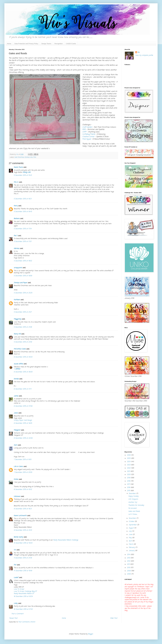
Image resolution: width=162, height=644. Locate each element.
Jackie (16, 396)
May (130, 538)
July (130, 531)
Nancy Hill (17, 334)
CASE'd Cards (71, 44)
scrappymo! (18, 268)
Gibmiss (17, 249)
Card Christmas (19, 157)
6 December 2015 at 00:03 (23, 357)
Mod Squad (87, 139)
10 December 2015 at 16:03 (23, 543)
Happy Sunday (133, 496)
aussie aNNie (18, 364)
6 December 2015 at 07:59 (23, 406)
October (132, 522)
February (132, 547)
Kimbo (16, 479)
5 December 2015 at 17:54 (23, 229)
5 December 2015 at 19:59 (23, 276)
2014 (129, 555)
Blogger (91, 634)
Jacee (16, 413)
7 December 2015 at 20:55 (23, 472)
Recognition (59, 44)
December (132, 494)
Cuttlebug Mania (89, 134)
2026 (129, 455)
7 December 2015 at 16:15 (23, 460)
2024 (129, 462)
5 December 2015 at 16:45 (23, 212)
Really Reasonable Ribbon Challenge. (66, 540)
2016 (129, 488)
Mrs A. (16, 182)
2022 (129, 468)
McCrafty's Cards (20, 349)
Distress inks (29, 157)
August (131, 528)
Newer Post (13, 618)
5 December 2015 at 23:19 (23, 342)
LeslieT (16, 578)
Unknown (17, 496)
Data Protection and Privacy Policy (26, 44)
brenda (16, 379)
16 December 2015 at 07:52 (23, 609)
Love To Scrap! (19, 589)
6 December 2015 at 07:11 (23, 389)
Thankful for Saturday (136, 505)
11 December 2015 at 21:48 (23, 558)
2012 (129, 561)
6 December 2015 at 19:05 (23, 423)
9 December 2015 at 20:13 (23, 530)
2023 (129, 465)
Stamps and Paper (20, 283)
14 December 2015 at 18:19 (23, 571)
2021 (129, 471)
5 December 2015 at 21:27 (23, 312)
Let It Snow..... (133, 514)
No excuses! (133, 508)
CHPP (85, 132)
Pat (15, 565)
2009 (129, 571)
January (132, 551)
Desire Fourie (18, 167)
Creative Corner (89, 137)
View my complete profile (144, 55)
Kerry (16, 206)
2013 (129, 558)
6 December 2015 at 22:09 (23, 438)
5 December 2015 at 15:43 (23, 175)
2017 (129, 484)
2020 (129, 475)
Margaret (17, 430)
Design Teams (46, 44)
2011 (129, 564)
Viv (15, 550)
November (133, 518)
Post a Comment (18, 614)
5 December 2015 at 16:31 (23, 199)
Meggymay (18, 319)
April (131, 541)
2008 (129, 574)
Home (9, 44)
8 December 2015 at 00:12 (23, 490)
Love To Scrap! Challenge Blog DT (25, 591)
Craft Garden (87, 127)
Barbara (17, 219)
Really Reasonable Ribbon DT (24, 594)
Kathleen (17, 300)
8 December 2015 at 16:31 (23, 509)
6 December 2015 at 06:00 (23, 372)
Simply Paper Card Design (23, 420)
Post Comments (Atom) (27, 622)
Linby (16, 603)
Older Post (114, 618)
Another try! (133, 502)
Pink (35, 157)
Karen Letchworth (20, 516)
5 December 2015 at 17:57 (23, 242)
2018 (129, 481)
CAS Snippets (133, 499)
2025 (129, 458)
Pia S (16, 236)
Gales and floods (134, 511)
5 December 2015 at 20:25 (23, 293)
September (133, 525)
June (131, 535)
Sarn (15, 445)
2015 (129, 491)
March (131, 544)
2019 (129, 478)
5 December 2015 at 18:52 (23, 261)
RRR (84, 129)
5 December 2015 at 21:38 (23, 327)
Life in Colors (18, 467)
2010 (129, 568)
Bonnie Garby (18, 537)
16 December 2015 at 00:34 (23, 596)
